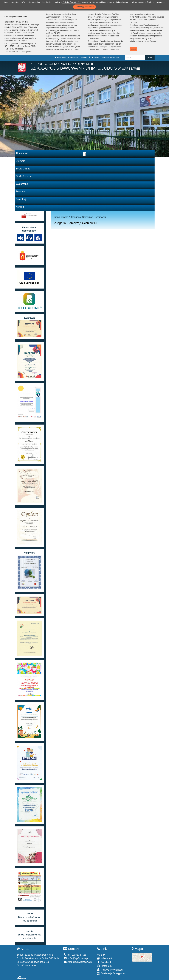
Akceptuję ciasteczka (84, 7)
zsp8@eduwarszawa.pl (78, 962)
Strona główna (61, 58)
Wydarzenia (22, 184)
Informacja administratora (110, 58)
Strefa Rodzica (24, 176)
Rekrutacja (22, 199)
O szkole (20, 161)
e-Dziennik (105, 958)
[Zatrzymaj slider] (85, 154)
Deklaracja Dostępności (112, 974)
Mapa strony (73, 58)
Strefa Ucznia (23, 169)
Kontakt (20, 207)
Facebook (104, 962)
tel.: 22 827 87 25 (75, 955)
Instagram (104, 966)
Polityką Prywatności (71, 2)
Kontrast (95, 58)
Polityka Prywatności (110, 970)
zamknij (133, 49)
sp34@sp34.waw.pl (76, 958)
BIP (101, 955)
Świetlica (21, 192)
